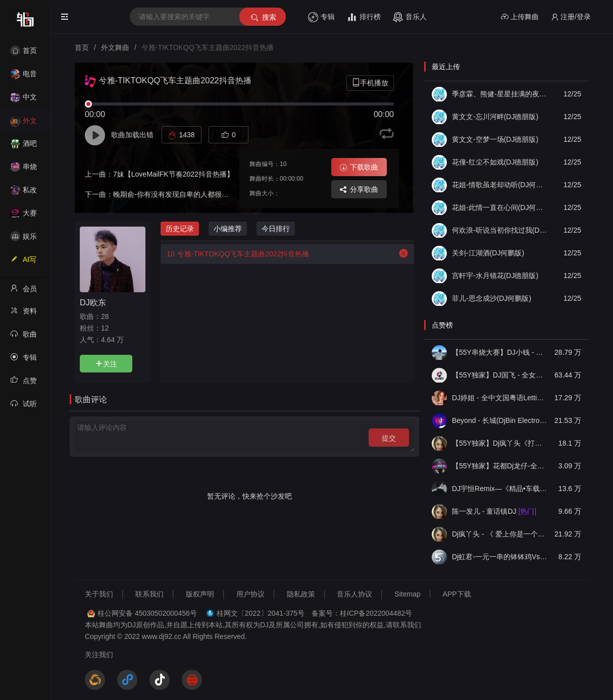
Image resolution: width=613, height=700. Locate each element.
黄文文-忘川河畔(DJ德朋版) (495, 117)
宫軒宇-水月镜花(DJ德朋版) (495, 276)
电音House (23, 77)
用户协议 (250, 594)
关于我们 (99, 594)
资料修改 (23, 314)
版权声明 (200, 594)
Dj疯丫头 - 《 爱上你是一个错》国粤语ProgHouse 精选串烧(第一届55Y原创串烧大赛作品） (500, 534)
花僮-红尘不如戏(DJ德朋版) (495, 162)
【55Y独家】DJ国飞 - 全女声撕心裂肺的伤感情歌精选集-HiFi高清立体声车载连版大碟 (500, 375)
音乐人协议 (354, 594)
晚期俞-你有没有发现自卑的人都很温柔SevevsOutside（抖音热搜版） (223, 194)
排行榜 (364, 17)
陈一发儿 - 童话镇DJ (494, 511)
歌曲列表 (23, 337)
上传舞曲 (520, 17)
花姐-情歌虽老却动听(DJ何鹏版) (500, 185)
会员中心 (23, 292)
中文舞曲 (23, 100)
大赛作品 (23, 216)
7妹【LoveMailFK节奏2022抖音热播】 (173, 174)
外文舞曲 (23, 124)
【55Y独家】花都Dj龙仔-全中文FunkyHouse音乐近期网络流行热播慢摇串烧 (500, 466)
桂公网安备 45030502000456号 (147, 613)
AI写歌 (23, 262)
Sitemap (407, 594)
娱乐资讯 (23, 239)
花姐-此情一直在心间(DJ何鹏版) (500, 207)
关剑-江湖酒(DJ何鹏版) (488, 253)
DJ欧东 (93, 302)
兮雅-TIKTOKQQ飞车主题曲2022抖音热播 (235, 254)
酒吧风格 (23, 147)
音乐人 (410, 17)
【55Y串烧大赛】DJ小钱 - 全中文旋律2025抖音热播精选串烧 (500, 352)
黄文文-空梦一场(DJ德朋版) (495, 139)
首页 (23, 50)
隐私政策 (301, 594)
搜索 (263, 17)
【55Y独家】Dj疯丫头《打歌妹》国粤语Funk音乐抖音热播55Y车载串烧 (500, 443)
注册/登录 (571, 17)
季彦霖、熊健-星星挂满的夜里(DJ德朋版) (500, 94)
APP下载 (457, 594)
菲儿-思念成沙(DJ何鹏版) (492, 298)
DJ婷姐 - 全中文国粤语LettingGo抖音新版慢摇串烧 (500, 398)
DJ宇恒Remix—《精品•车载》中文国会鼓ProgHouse (500, 489)
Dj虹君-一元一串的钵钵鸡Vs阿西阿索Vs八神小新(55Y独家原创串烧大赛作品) (500, 557)
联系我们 (149, 594)
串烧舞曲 (23, 170)
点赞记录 (23, 384)
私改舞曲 (23, 193)
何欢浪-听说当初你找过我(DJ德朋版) (500, 230)
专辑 (321, 17)
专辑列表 (23, 360)
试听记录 (23, 407)
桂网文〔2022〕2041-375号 (261, 613)
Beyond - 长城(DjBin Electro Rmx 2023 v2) (500, 420)
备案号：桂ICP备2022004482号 (362, 613)
